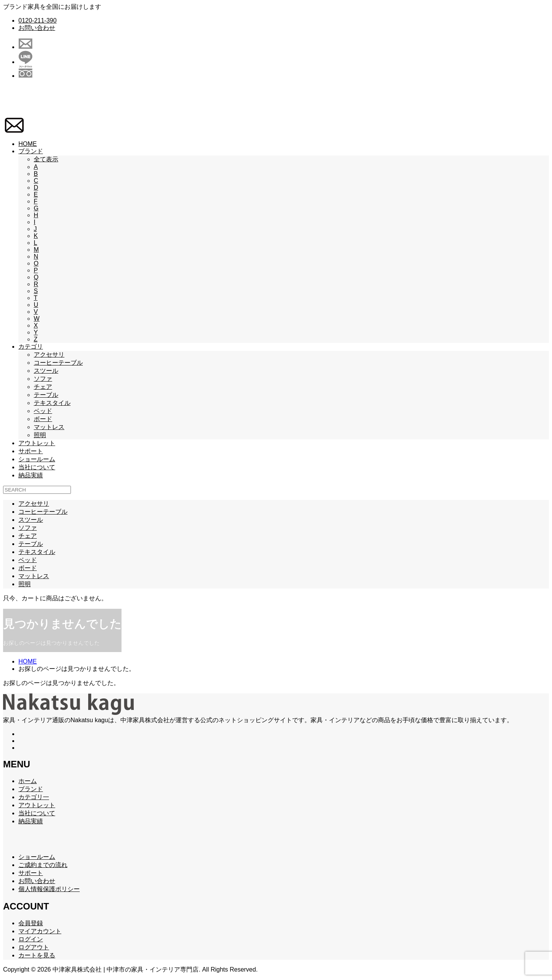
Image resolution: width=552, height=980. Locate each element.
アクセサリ (49, 355)
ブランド (31, 151)
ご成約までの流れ (43, 865)
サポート (31, 451)
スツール (46, 371)
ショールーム (37, 459)
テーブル (46, 395)
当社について (37, 467)
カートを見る (37, 955)
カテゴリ (31, 347)
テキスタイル (52, 403)
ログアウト (34, 947)
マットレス (49, 427)
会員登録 (31, 923)
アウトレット (37, 443)
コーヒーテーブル (58, 363)
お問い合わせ (37, 28)
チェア (43, 387)
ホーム (28, 781)
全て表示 (46, 159)
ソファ (43, 379)
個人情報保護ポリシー (49, 889)
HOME (28, 144)
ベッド (43, 411)
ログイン (31, 939)
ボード (43, 419)
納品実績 (31, 475)
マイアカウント (40, 931)
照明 (40, 435)
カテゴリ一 (34, 797)
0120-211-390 (38, 20)
